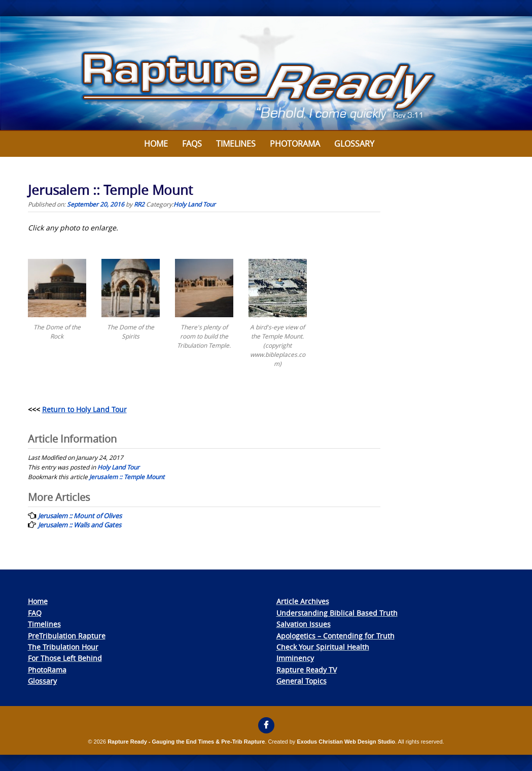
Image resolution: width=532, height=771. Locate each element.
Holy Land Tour (194, 204)
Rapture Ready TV (307, 670)
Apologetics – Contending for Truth (335, 636)
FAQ (35, 613)
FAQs (192, 144)
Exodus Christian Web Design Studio (346, 742)
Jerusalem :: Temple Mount (127, 477)
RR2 (139, 204)
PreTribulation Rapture (67, 636)
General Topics (302, 681)
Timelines (236, 144)
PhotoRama (47, 670)
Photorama (295, 144)
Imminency (295, 658)
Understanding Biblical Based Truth (337, 613)
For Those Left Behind (65, 658)
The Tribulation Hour (63, 647)
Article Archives (303, 601)
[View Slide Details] (266, 74)
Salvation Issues (304, 624)
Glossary (354, 144)
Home (156, 144)
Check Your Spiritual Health (323, 647)
